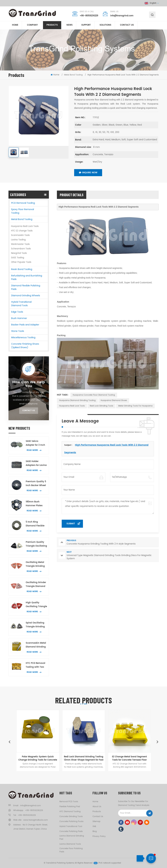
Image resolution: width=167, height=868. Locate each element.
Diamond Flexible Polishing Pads (26, 287)
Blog (95, 831)
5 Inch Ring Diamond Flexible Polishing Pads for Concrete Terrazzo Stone (35, 524)
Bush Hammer (19, 318)
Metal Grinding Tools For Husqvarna (135, 406)
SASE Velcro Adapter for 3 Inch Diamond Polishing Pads (36, 443)
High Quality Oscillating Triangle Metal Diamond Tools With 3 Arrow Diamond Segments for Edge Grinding (36, 605)
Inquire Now (88, 173)
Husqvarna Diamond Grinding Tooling (77, 400)
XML (94, 826)
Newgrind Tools (19, 253)
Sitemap (96, 821)
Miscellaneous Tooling (23, 338)
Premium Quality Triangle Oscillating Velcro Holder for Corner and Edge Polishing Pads (36, 544)
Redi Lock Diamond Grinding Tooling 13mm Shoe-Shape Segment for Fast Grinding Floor (84, 758)
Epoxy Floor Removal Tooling (23, 211)
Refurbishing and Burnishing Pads (27, 277)
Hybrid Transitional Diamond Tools (21, 304)
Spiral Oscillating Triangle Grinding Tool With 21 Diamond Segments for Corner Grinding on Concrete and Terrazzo (36, 625)
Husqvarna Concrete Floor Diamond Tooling (94, 395)
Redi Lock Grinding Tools (101, 406)
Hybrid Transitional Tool (71, 826)
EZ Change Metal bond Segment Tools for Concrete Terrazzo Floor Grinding (129, 758)
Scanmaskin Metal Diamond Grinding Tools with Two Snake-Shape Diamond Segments (36, 645)
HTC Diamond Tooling (70, 812)
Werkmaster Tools (20, 244)
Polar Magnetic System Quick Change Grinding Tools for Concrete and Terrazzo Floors (38, 758)
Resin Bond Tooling (22, 269)
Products (52, 25)
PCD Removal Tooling (23, 203)
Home (15, 25)
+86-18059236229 (89, 16)
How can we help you (29, 384)
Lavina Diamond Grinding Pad (72, 837)
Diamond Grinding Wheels (26, 296)
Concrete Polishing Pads (71, 831)
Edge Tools (17, 312)
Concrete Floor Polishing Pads (71, 850)
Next (158, 742)
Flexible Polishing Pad (70, 807)
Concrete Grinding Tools (71, 817)
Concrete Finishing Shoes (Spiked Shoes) (25, 346)
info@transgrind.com (122, 16)
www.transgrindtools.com (36, 820)
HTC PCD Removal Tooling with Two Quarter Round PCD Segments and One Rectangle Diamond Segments (36, 665)
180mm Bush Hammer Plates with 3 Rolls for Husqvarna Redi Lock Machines (34, 504)
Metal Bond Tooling (22, 219)
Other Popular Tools (21, 262)
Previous (10, 742)
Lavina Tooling (18, 240)
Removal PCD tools (69, 802)
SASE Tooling (18, 258)
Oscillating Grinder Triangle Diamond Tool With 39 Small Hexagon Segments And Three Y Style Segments (36, 585)
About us (97, 807)
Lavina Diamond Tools (70, 844)
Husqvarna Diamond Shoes (114, 400)
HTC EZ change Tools (22, 231)
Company (32, 25)
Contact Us (29, 411)
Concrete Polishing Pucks (71, 821)
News (70, 25)
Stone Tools (18, 331)
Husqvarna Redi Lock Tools (25, 226)
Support (86, 25)
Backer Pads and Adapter (25, 325)
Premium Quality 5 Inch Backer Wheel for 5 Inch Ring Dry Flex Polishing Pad (36, 484)
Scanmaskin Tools (20, 235)
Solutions (105, 25)
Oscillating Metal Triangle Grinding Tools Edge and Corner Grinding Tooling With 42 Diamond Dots (35, 564)
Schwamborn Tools (21, 249)
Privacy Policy (99, 836)
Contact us (127, 25)
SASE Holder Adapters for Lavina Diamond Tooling (36, 464)
